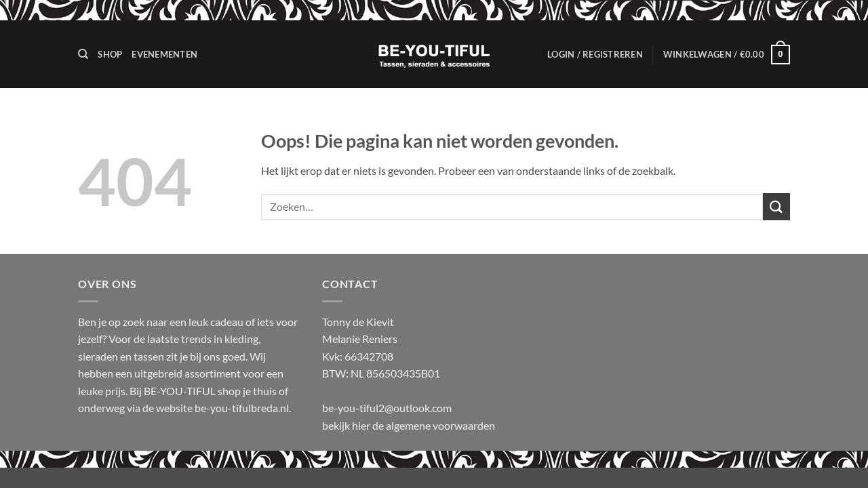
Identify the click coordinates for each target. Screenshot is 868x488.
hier (362, 425)
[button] (595, 54)
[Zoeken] (83, 54)
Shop (110, 54)
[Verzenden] (776, 206)
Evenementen (164, 54)
